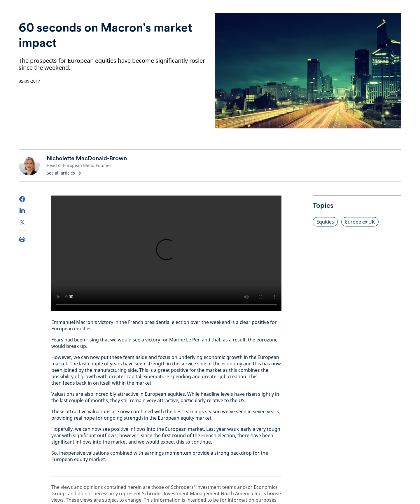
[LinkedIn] (22, 211)
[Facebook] (22, 199)
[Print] (22, 239)
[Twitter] (22, 222)
